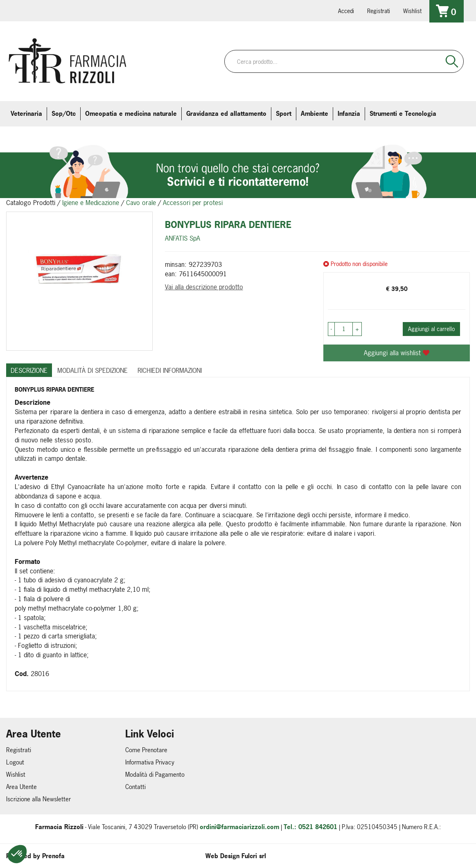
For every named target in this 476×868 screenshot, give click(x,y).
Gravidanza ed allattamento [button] (226, 114)
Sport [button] (284, 114)
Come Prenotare (146, 750)
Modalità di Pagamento (155, 774)
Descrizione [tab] (29, 370)
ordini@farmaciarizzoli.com (239, 827)
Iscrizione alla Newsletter (38, 799)
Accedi (346, 11)
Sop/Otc (64, 114)
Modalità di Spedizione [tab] (92, 370)
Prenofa (53, 856)
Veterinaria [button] (26, 114)
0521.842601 (19, 10)
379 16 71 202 (111, 10)
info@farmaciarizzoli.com (42, 10)
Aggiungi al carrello (431, 329)
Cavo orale (141, 203)
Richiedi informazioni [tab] (170, 370)
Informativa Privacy (150, 762)
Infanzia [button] (349, 114)
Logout (15, 762)
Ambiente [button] (315, 114)
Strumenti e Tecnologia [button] (403, 114)
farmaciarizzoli (65, 10)
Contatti (135, 787)
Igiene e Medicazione (91, 203)
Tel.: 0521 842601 (310, 827)
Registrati (379, 11)
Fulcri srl (254, 856)
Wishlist (412, 11)
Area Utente (21, 787)
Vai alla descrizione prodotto (204, 287)
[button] (17, 854)
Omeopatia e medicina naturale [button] (131, 114)
